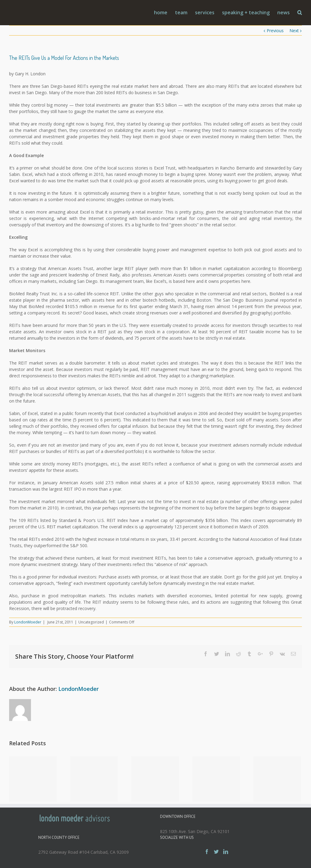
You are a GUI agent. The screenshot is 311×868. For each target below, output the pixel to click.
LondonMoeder (28, 622)
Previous (275, 31)
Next (294, 31)
